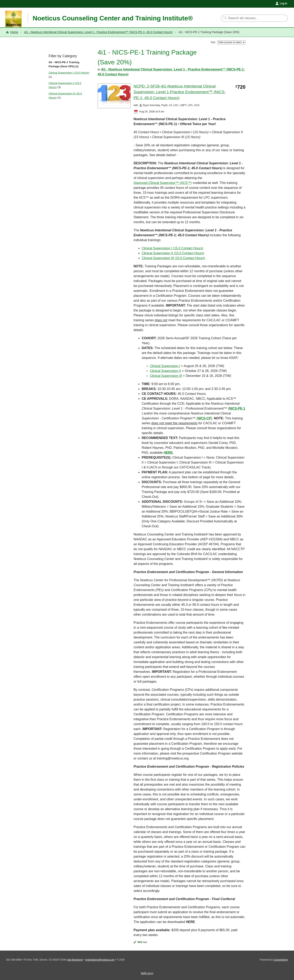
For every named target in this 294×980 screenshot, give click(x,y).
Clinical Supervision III (166, 376)
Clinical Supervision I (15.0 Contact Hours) (172, 248)
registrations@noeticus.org (100, 960)
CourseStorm (281, 960)
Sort (213, 42)
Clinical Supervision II (165, 371)
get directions (75, 960)
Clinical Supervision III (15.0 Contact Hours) (173, 258)
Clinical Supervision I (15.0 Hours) (69, 73)
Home (14, 32)
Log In (284, 3)
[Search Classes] (252, 18)
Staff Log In (147, 973)
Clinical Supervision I (165, 366)
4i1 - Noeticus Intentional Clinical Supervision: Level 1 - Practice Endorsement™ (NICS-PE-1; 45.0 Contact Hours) (98, 32)
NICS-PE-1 (237, 408)
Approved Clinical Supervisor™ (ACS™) (163, 183)
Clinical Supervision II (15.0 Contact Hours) (173, 253)
